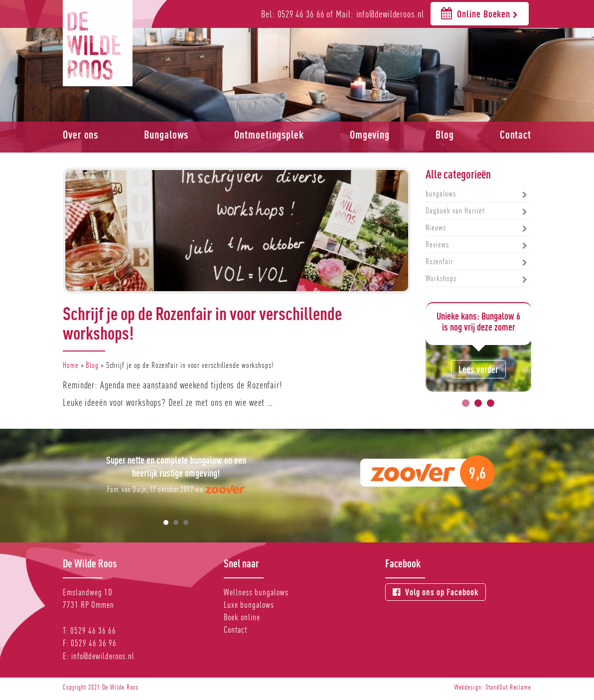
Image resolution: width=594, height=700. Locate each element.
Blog (445, 135)
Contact (516, 135)
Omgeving (370, 135)
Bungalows (166, 135)
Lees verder (478, 369)
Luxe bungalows (249, 605)
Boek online (242, 617)
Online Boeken (480, 13)
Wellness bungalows (256, 592)
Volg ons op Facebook (436, 592)
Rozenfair (439, 262)
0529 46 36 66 (93, 630)
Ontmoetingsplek (269, 135)
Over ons (80, 135)
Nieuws (436, 228)
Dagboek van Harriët (455, 211)
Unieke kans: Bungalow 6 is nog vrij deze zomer (478, 321)
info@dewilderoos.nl (103, 656)
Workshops (441, 278)
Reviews (437, 245)
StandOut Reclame (508, 687)
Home (71, 365)
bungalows (441, 194)
